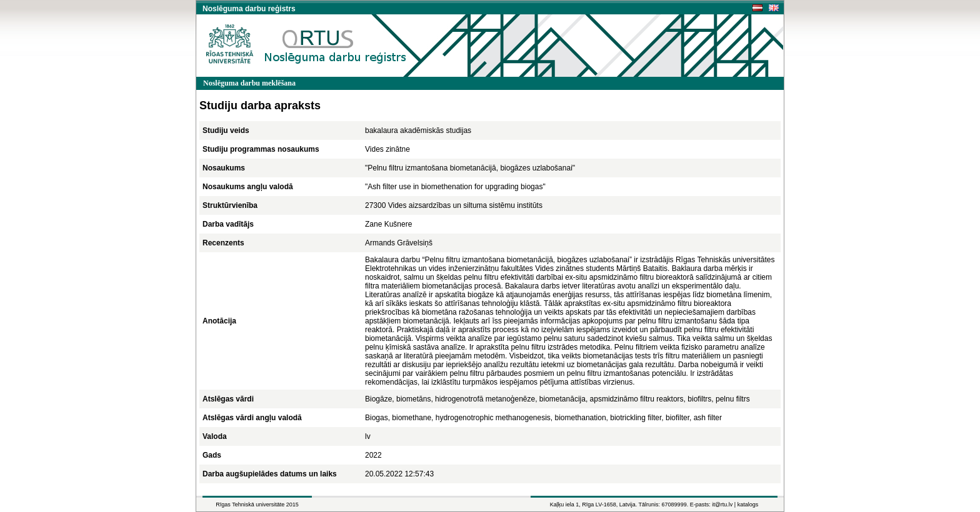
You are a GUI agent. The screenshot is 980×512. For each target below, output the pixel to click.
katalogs (748, 505)
